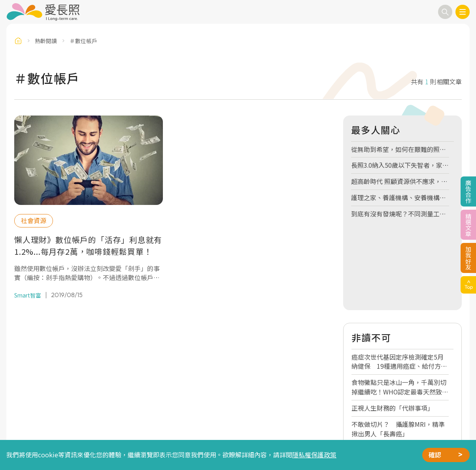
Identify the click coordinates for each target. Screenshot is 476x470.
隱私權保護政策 (314, 455)
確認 (435, 455)
